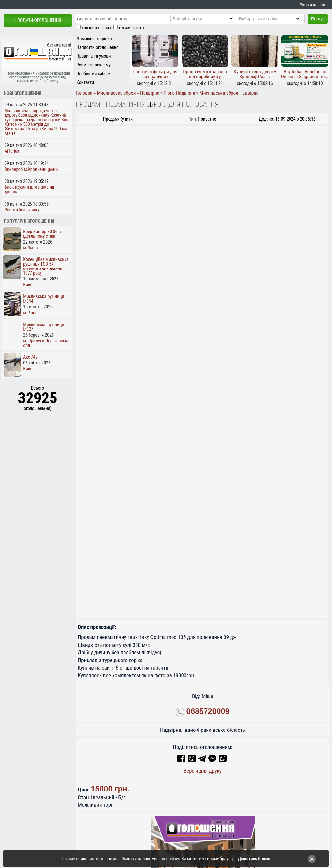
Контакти (85, 82)
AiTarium (12, 151)
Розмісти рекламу (94, 65)
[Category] (276, 18)
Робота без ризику (22, 210)
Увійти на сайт (313, 5)
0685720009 (208, 712)
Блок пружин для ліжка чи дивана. (29, 189)
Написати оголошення (98, 47)
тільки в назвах (96, 28)
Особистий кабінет (94, 74)
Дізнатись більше (255, 859)
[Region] (209, 18)
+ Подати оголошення (38, 20)
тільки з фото (131, 28)
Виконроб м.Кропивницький (31, 169)
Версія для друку (203, 771)
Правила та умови (94, 56)
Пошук (318, 19)
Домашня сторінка (94, 39)
